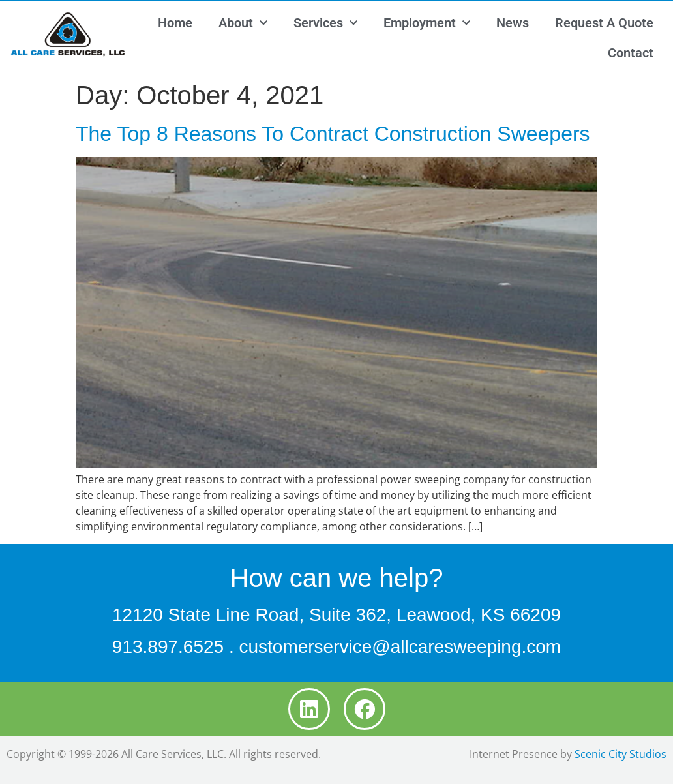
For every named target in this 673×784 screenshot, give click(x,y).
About (243, 23)
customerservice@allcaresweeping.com (400, 647)
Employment (427, 23)
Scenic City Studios (621, 754)
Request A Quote (604, 23)
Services (325, 23)
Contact (631, 53)
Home (175, 23)
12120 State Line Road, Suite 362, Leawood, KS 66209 (336, 615)
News (513, 23)
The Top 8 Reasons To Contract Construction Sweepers (333, 134)
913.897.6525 (168, 647)
